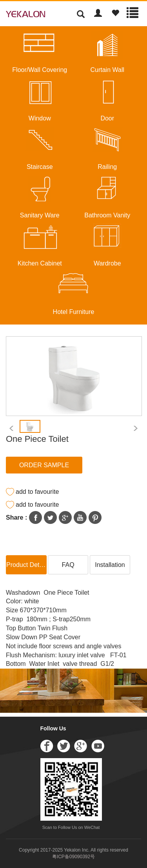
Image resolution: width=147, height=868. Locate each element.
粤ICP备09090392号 (73, 857)
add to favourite (37, 492)
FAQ (68, 565)
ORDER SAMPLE (44, 465)
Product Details (26, 565)
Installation (110, 565)
